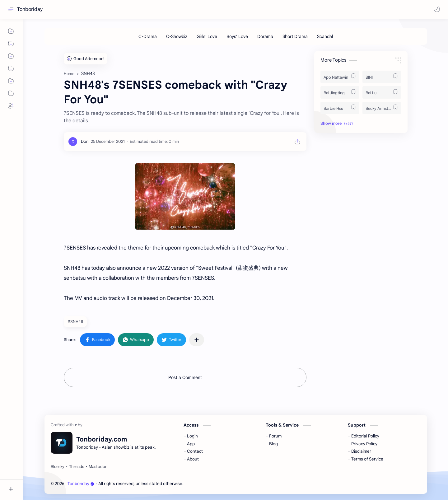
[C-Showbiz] (177, 36)
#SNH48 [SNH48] (75, 322)
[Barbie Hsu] (340, 108)
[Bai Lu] (382, 92)
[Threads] (77, 467)
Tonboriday (30, 9)
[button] (437, 9)
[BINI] (382, 77)
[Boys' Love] (237, 36)
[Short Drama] (295, 36)
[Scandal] (325, 36)
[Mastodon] (98, 467)
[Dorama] (265, 36)
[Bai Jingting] (340, 92)
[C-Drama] (148, 36)
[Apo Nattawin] (340, 77)
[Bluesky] (58, 467)
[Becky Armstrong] (382, 108)
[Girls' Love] (207, 36)
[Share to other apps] (197, 340)
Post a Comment (185, 377)
